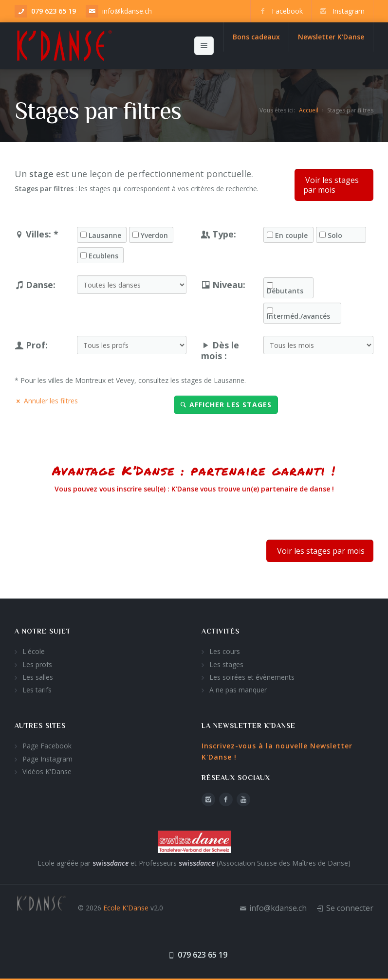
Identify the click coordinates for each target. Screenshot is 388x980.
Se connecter (350, 908)
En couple (291, 236)
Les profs (37, 664)
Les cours (225, 651)
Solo (335, 236)
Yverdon (154, 236)
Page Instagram (47, 759)
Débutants (285, 291)
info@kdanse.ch (127, 11)
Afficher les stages (226, 405)
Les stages (226, 664)
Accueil (309, 110)
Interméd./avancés (298, 316)
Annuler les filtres (46, 401)
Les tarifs (37, 690)
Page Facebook (47, 746)
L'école (34, 651)
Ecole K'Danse (126, 908)
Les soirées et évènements (252, 677)
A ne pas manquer (238, 690)
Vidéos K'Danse (47, 771)
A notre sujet (43, 631)
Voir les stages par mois (331, 185)
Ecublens (103, 256)
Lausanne (105, 236)
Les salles (38, 677)
